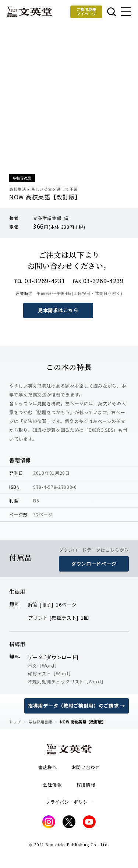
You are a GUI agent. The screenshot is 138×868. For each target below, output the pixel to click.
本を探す (112, 12)
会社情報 (52, 784)
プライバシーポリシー (69, 802)
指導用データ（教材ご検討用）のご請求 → (77, 706)
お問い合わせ (86, 767)
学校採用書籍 (40, 722)
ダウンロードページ (94, 564)
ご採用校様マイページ (86, 12)
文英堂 (30, 12)
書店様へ (48, 767)
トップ (15, 722)
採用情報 (86, 784)
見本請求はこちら (58, 310)
